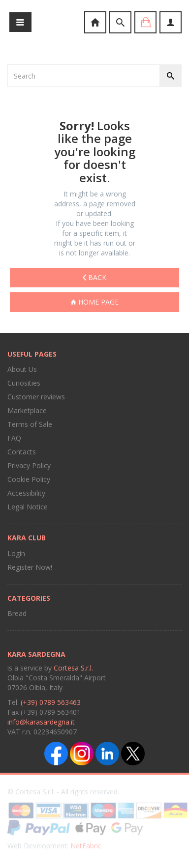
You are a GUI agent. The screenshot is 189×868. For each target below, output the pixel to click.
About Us (22, 369)
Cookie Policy (29, 479)
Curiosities (24, 383)
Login (16, 553)
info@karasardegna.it (41, 722)
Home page (95, 302)
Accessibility (26, 493)
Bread (17, 613)
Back (94, 277)
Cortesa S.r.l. (73, 668)
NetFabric (86, 846)
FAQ (14, 438)
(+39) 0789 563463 (51, 702)
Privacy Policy (29, 465)
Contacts (22, 452)
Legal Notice (28, 507)
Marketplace (27, 410)
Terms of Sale (30, 424)
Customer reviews (36, 397)
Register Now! (30, 567)
